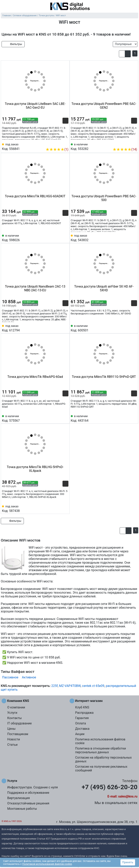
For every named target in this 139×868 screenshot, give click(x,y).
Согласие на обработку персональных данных (103, 759)
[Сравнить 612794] (59, 328)
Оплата (80, 723)
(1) (57, 149)
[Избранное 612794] (65, 328)
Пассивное (10, 677)
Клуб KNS (82, 707)
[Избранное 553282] (134, 143)
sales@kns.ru (128, 796)
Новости (14, 739)
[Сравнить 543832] (128, 238)
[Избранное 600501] (134, 328)
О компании (16, 707)
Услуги (12, 713)
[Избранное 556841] (65, 143)
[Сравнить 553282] (128, 143)
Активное (29, 677)
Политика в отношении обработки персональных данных (100, 750)
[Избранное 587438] (65, 508)
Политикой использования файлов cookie (47, 864)
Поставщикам (18, 734)
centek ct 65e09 (93, 686)
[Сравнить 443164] (128, 418)
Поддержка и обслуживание (28, 793)
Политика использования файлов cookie (100, 741)
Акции (80, 734)
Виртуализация (19, 798)
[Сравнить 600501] (128, 328)
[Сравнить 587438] (59, 508)
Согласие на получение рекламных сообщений (101, 768)
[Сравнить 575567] (59, 418)
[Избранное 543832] (134, 238)
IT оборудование (20, 723)
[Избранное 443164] (134, 418)
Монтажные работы (22, 809)
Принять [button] (128, 862)
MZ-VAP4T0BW (70, 686)
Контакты (14, 718)
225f (55, 686)
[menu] (4, 7)
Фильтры (13, 44)
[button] (122, 54)
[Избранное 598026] (65, 238)
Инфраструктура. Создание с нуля (33, 787)
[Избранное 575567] (65, 418)
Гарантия (82, 718)
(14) (125, 149)
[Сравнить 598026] (59, 238)
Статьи (12, 745)
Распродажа (84, 713)
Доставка (82, 729)
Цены (11, 729)
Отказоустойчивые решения (28, 803)
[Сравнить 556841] (59, 143)
